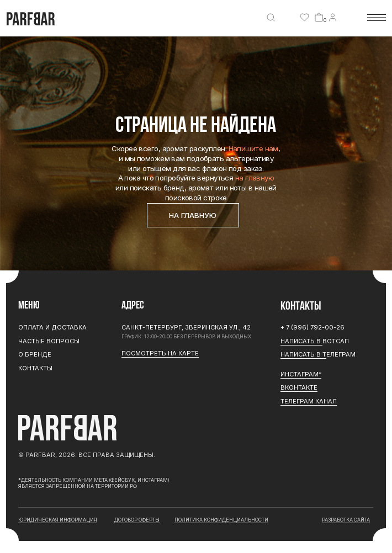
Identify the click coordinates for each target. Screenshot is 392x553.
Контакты (35, 368)
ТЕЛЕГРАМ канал (309, 401)
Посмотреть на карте (160, 353)
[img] (271, 17)
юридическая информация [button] (58, 520)
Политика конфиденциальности (221, 520)
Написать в (301, 341)
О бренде (35, 354)
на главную (255, 178)
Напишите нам (253, 148)
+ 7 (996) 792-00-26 (312, 327)
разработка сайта (346, 520)
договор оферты (137, 520)
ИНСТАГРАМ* (301, 374)
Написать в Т (303, 354)
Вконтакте (299, 387)
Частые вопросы (49, 341)
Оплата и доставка (52, 327)
